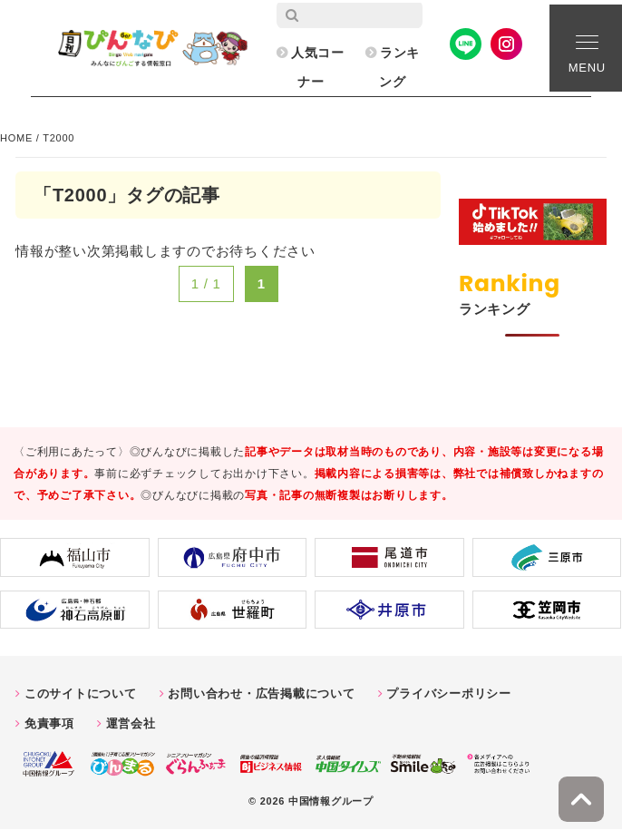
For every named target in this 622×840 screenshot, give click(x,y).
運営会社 (131, 723)
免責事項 (49, 723)
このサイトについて (81, 693)
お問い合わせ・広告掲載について (261, 693)
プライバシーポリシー (449, 693)
